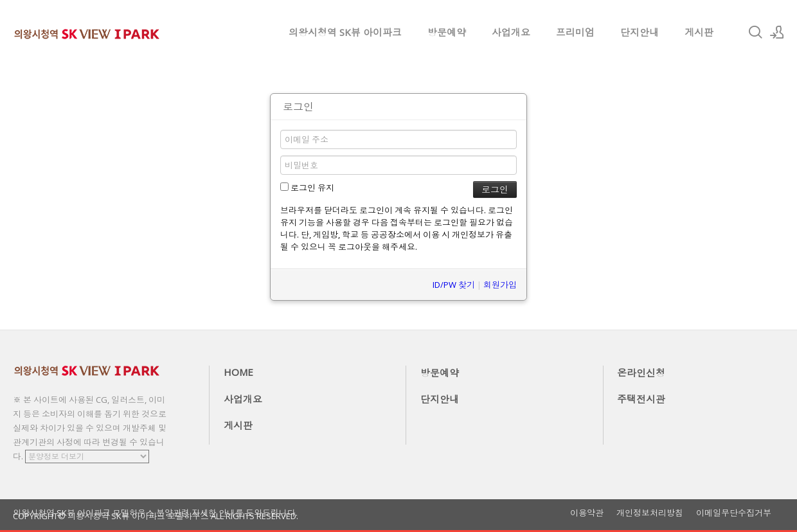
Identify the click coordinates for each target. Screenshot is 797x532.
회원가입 (500, 285)
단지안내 (640, 32)
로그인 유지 (307, 188)
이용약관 (587, 513)
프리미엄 (575, 32)
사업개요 (511, 32)
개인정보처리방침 (650, 513)
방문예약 (447, 32)
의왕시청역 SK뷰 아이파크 (345, 32)
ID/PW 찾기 (454, 285)
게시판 (699, 32)
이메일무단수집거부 (734, 513)
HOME (238, 372)
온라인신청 (641, 373)
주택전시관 (641, 399)
